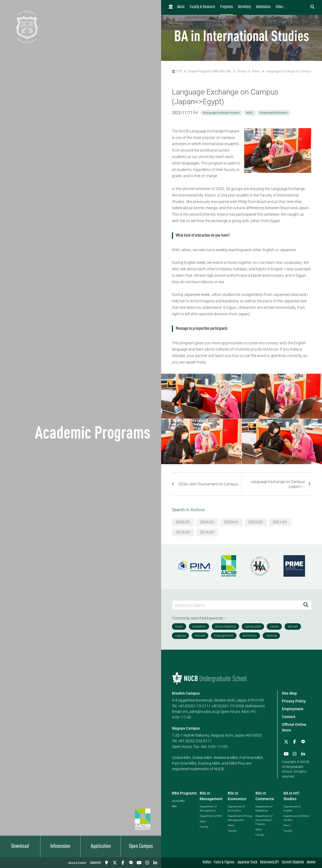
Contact (289, 717)
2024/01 (207, 522)
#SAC (250, 113)
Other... (280, 7)
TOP (177, 71)
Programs (226, 7)
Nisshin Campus (186, 693)
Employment (293, 709)
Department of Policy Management (240, 818)
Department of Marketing (264, 808)
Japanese (95, 863)
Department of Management (208, 808)
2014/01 (207, 532)
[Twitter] (115, 863)
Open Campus (141, 846)
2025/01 (183, 522)
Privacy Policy (294, 701)
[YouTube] (139, 863)
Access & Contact (77, 863)
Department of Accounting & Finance (264, 820)
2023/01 (231, 522)
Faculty (204, 826)
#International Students (274, 113)
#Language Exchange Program (221, 113)
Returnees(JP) (269, 862)
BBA (174, 806)
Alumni (311, 862)
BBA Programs (184, 793)
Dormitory (244, 7)
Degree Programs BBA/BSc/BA (209, 71)
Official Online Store (294, 727)
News (256, 71)
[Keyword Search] (236, 605)
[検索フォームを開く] (312, 7)
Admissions (263, 7)
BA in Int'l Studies (291, 796)
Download (20, 846)
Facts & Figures (224, 862)
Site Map (289, 693)
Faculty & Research (202, 7)
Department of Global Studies (296, 818)
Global (242, 71)
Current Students (293, 862)
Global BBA (178, 801)
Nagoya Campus (186, 728)
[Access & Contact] (107, 863)
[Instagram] (147, 863)
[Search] (306, 605)
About (181, 7)
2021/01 (280, 522)
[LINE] (131, 863)
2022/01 (256, 522)
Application (101, 846)
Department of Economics (236, 808)
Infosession (60, 846)
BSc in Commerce (265, 796)
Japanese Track (247, 862)
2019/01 (183, 532)
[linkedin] (155, 863)
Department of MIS (211, 816)
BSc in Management (211, 796)
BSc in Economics (237, 796)
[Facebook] (123, 863)
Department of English (292, 808)
